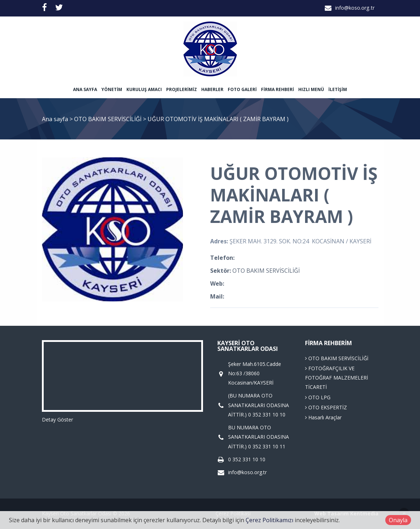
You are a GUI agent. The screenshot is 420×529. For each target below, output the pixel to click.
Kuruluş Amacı (144, 89)
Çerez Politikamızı (269, 520)
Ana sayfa (85, 89)
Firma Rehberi (277, 89)
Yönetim (112, 89)
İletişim (338, 89)
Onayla (398, 520)
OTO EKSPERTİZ (326, 407)
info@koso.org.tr (355, 8)
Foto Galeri (242, 89)
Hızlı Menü (311, 89)
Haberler (212, 89)
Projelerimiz (182, 89)
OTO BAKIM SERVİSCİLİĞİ (108, 119)
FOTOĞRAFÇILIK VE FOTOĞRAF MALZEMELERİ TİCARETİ (337, 378)
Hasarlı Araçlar (323, 417)
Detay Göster (57, 420)
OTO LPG (318, 397)
